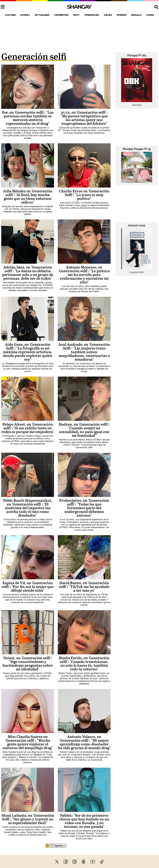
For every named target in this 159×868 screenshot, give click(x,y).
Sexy (76, 15)
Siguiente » (60, 846)
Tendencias (92, 15)
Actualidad (42, 15)
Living (150, 15)
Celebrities (61, 15)
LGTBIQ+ (25, 15)
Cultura (10, 15)
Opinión (121, 15)
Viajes (108, 15)
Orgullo (136, 15)
